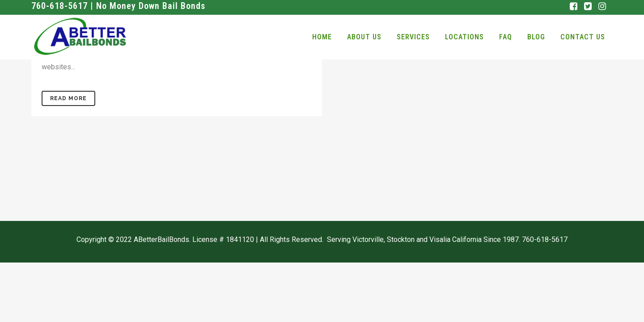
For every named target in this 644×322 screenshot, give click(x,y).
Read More (68, 98)
